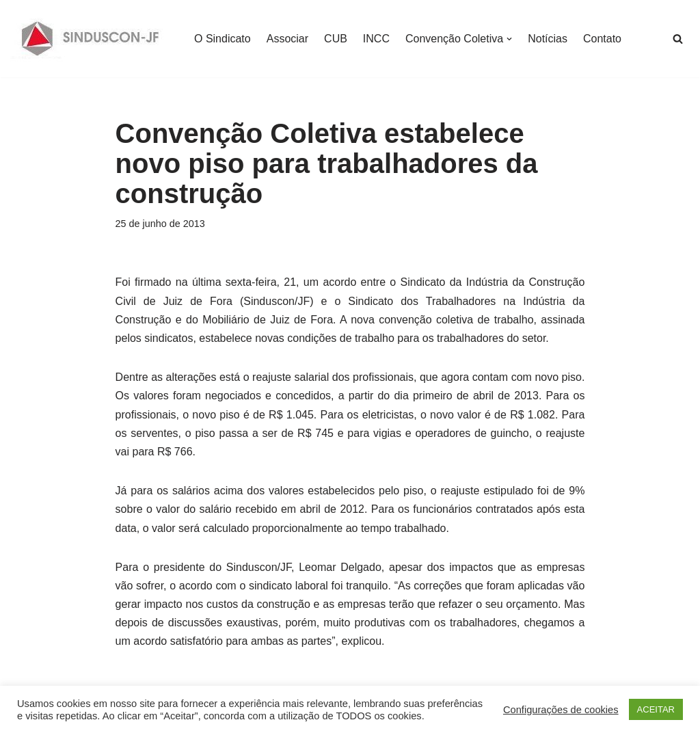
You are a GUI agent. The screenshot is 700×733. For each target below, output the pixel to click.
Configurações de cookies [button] (561, 710)
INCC (376, 39)
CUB (336, 39)
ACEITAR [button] (656, 709)
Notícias (548, 39)
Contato (602, 39)
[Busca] (678, 39)
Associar (287, 39)
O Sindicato (223, 39)
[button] (509, 39)
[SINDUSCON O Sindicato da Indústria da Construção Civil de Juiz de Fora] (91, 39)
